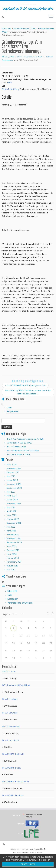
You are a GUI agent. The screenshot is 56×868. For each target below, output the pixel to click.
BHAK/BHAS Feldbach (13, 807)
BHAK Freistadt (10, 711)
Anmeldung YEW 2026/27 (20, 454)
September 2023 (14, 500)
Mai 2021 (11, 538)
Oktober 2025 (13, 484)
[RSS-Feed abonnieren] (3, 29)
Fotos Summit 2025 (17, 458)
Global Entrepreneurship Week (30, 68)
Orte (10, 607)
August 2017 (12, 577)
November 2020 (14, 550)
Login (9, 419)
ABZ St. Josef (9, 683)
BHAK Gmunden (10, 724)
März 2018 (12, 566)
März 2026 (12, 476)
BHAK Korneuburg (11, 738)
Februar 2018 (13, 570)
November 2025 (14, 480)
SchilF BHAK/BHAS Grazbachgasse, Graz (25, 397)
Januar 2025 (12, 492)
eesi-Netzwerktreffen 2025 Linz (23, 462)
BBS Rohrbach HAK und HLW (16, 697)
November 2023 (14, 496)
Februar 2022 (13, 531)
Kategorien (13, 611)
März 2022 (12, 527)
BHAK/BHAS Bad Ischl (13, 766)
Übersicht (12, 603)
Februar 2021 (13, 546)
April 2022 (11, 523)
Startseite (6, 40)
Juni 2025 (11, 488)
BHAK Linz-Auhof (11, 752)
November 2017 (14, 573)
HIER (9, 94)
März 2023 (12, 507)
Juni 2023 (11, 503)
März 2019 (12, 558)
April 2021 (11, 542)
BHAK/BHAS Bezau (12, 779)
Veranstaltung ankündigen (20, 614)
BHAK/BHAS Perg (10, 101)
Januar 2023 (12, 511)
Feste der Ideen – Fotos (19, 466)
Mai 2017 (11, 581)
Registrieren (13, 423)
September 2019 (14, 554)
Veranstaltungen (21, 40)
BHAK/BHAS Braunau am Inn (16, 793)
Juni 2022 (11, 519)
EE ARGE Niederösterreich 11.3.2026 (25, 451)
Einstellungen (28, 864)
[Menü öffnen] (51, 28)
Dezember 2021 (14, 535)
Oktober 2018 (13, 562)
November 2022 (14, 515)
